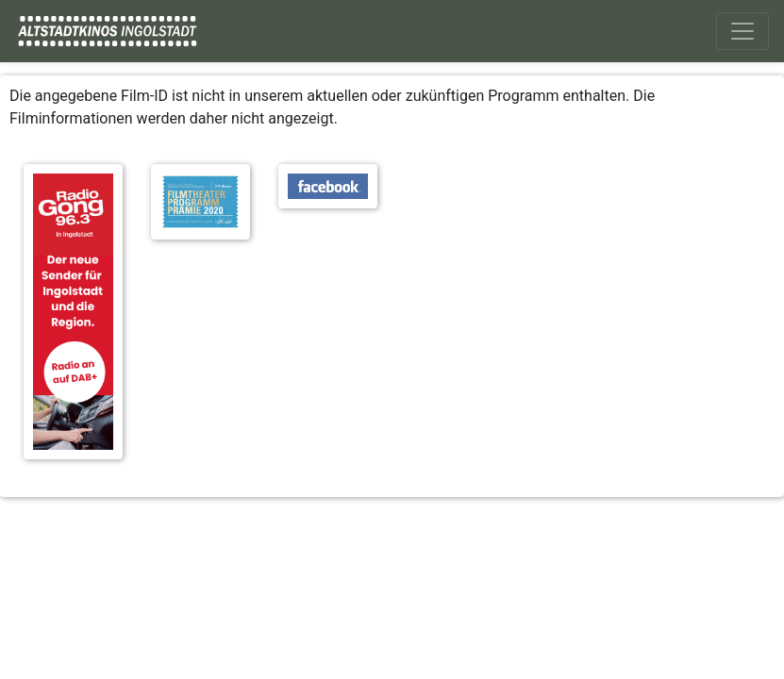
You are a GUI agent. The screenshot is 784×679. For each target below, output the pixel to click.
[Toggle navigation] (742, 31)
